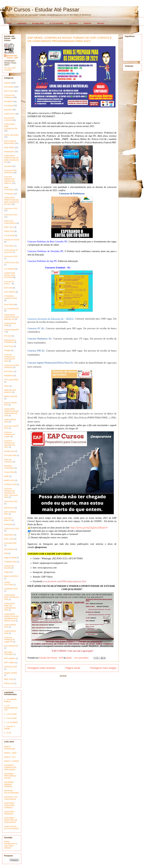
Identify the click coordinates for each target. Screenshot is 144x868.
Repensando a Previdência (10, 341)
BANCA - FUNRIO (12, 761)
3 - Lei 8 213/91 (10, 718)
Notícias (7, 83)
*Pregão (7, 350)
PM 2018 (8, 336)
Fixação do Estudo (12, 240)
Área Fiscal (9, 346)
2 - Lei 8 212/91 (10, 714)
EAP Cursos (9, 91)
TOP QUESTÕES (11, 380)
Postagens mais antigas (103, 668)
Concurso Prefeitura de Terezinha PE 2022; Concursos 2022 (11, 493)
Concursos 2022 (11, 208)
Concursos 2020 (11, 501)
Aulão (6, 476)
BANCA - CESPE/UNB (9, 748)
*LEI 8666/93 (9, 269)
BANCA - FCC (10, 757)
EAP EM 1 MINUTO (8, 519)
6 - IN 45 (8, 733)
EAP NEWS (9, 87)
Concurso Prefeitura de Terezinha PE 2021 (10, 444)
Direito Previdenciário (10, 843)
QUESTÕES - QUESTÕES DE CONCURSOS (11, 820)
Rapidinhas (9, 376)
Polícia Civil (9, 683)
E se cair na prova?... (9, 283)
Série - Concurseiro (9, 188)
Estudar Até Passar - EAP (12, 57)
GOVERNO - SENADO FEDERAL (9, 784)
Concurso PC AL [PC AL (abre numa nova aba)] (36, 328)
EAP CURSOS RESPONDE (10, 142)
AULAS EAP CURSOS (9, 119)
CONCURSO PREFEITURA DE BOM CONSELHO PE (12, 159)
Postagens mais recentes (41, 668)
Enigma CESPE (11, 673)
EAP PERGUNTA (11, 646)
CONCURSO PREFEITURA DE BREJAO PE (11, 317)
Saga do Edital (10, 558)
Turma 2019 (9, 472)
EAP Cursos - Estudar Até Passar (41, 10)
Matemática (9, 535)
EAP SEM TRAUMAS (9, 653)
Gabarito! (88, 23)
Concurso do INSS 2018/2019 (12, 366)
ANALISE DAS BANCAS (10, 391)
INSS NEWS (9, 147)
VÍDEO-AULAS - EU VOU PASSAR (11, 828)
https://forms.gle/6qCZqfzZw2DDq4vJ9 (89, 528)
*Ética (7, 386)
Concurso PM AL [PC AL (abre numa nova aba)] (36, 351)
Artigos (7, 572)
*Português (9, 194)
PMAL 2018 (9, 539)
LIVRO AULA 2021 (12, 263)
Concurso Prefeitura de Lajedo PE (9, 640)
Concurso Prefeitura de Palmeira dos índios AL (9, 180)
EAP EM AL (9, 371)
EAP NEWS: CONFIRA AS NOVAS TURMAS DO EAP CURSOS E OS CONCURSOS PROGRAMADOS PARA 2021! (70, 39)
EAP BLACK (9, 508)
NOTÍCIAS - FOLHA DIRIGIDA (11, 792)
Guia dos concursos (8, 461)
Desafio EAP (9, 451)
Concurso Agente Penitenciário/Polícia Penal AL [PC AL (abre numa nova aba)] (50, 363)
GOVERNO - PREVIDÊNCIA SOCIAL (10, 776)
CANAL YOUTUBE (9, 584)
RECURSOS (9, 549)
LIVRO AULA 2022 (12, 529)
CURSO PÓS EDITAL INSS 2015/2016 (10, 275)
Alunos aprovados (11, 135)
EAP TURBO (9, 663)
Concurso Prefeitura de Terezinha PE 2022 (10, 358)
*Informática (9, 246)
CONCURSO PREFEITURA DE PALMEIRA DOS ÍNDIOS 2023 (11, 617)
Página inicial (73, 668)
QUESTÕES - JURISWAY (10, 813)
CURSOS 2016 (10, 484)
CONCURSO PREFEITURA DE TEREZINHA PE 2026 (11, 412)
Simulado (8, 166)
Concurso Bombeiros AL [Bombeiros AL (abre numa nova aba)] (40, 339)
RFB (6, 553)
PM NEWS (8, 101)
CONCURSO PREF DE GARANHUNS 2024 (10, 607)
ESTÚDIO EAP (10, 455)
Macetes (101, 23)
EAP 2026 (8, 288)
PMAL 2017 (9, 227)
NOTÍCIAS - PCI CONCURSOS (11, 798)
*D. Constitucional (11, 309)
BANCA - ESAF (10, 753)
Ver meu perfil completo (10, 69)
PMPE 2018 (9, 231)
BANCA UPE (9, 480)
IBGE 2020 (9, 679)
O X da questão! (57, 23)
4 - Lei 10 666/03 (11, 722)
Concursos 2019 (11, 256)
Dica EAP (8, 110)
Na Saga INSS (38, 23)
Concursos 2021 (11, 215)
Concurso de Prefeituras (9, 96)
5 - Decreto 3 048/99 (9, 727)
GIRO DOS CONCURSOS (10, 222)
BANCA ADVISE (11, 396)
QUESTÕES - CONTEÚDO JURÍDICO (10, 805)
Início (9, 23)
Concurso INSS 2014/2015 (10, 171)
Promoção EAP (10, 543)
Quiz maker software (9, 847)
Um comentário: (82, 658)
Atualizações (9, 152)
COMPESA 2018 (11, 589)
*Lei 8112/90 (9, 235)
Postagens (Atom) (76, 676)
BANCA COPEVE (11, 576)
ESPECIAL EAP (11, 667)
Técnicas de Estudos (9, 567)
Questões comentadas (9, 467)
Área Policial (9, 304)
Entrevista (8, 524)
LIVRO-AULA (10, 114)
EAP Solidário (10, 658)
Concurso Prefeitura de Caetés (9, 434)
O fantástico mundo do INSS (11, 297)
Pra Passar (9, 106)
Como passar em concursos (11, 251)
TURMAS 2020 (10, 562)
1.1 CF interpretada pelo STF (11, 708)
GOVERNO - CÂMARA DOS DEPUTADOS (10, 767)
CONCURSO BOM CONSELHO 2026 (12, 597)
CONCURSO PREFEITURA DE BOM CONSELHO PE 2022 (12, 201)
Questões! (73, 23)
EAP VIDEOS (10, 292)
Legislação (22, 23)
